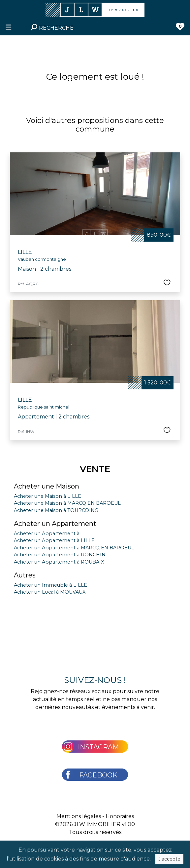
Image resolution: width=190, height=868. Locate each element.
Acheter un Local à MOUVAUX (50, 592)
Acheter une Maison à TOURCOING (56, 510)
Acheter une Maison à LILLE (47, 496)
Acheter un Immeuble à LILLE (50, 585)
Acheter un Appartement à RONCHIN (60, 555)
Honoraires (120, 816)
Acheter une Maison (47, 486)
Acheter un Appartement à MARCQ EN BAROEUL (74, 548)
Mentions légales (79, 816)
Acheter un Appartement (55, 524)
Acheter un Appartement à (47, 533)
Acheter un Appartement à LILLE (54, 540)
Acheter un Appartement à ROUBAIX (59, 562)
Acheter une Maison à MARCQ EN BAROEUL (67, 503)
